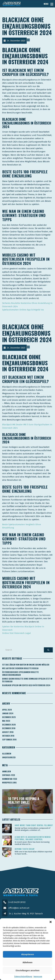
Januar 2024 (8, 713)
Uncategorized (9, 757)
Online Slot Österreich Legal (16, 633)
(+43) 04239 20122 (17, 902)
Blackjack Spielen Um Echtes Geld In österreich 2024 (26, 685)
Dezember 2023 (9, 717)
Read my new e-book (19, 807)
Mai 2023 (6, 721)
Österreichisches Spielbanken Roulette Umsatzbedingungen (20, 674)
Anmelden (7, 771)
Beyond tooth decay (24, 849)
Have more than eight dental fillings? (34, 825)
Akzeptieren (28, 954)
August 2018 (8, 732)
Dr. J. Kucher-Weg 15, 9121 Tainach (26, 914)
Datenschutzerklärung (23, 976)
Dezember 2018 (9, 728)
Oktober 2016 (8, 736)
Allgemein (7, 754)
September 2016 (9, 739)
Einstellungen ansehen (28, 970)
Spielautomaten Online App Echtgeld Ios (23, 310)
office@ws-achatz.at (19, 908)
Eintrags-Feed (9, 775)
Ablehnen (27, 962)
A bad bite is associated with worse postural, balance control (33, 838)
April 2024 (7, 710)
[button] (51, 922)
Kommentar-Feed (10, 779)
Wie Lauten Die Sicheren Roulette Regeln (20, 668)
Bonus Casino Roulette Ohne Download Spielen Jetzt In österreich (27, 680)
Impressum (38, 976)
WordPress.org (9, 783)
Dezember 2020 (9, 725)
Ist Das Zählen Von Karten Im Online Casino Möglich (26, 665)
